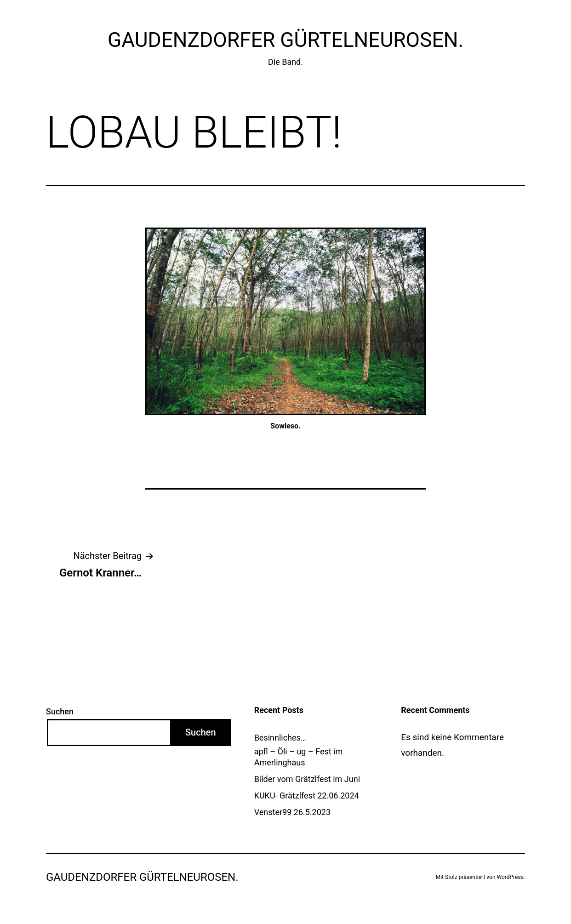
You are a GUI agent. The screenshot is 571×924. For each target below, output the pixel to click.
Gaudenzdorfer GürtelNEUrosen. (285, 40)
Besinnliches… (280, 738)
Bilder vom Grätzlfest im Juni (307, 779)
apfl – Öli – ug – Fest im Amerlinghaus (299, 757)
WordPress (510, 877)
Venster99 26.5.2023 (292, 812)
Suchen (60, 711)
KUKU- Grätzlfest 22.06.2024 (307, 796)
